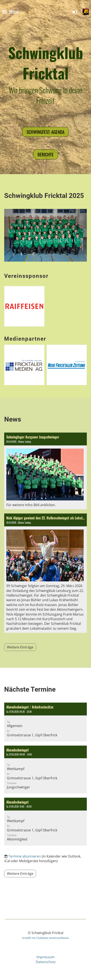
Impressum (45, 957)
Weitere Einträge (20, 647)
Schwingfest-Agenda (45, 132)
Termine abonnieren (25, 856)
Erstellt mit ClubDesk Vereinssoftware (45, 938)
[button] (45, 722)
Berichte (46, 154)
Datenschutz (46, 962)
